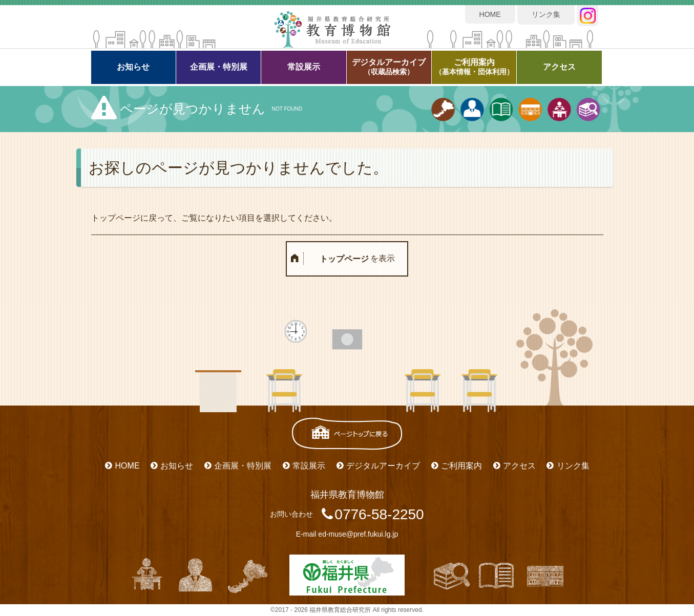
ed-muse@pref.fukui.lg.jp (358, 534)
